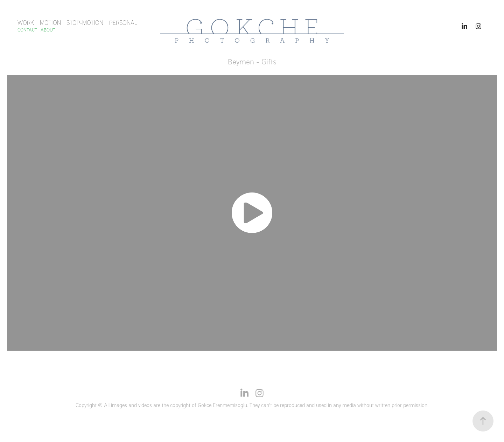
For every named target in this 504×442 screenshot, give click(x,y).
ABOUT (48, 30)
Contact (27, 30)
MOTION (50, 23)
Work (26, 23)
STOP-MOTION (85, 23)
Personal (123, 23)
